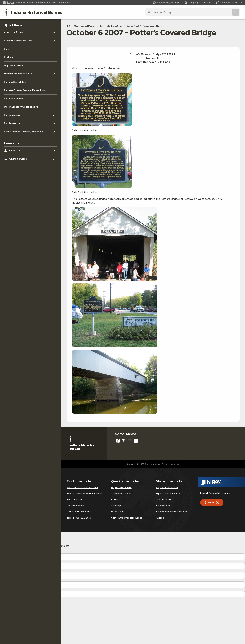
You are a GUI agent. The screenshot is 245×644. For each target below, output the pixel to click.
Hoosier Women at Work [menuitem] (18, 73)
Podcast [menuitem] (9, 57)
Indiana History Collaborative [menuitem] (21, 106)
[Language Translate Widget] (198, 3)
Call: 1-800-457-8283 (79, 511)
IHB (68, 26)
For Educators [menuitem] (14, 114)
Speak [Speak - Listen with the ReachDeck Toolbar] (211, 502)
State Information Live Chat (82, 487)
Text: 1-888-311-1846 (79, 517)
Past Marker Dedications (111, 26)
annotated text (93, 68)
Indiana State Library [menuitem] (16, 82)
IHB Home (15, 25)
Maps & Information (167, 487)
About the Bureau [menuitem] (14, 31)
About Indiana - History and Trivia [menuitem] (24, 130)
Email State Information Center (84, 493)
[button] (166, 3)
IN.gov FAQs (118, 511)
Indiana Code (163, 505)
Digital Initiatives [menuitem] (14, 65)
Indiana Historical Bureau (34, 12)
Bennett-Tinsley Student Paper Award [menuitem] (26, 90)
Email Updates (164, 499)
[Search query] (213, 12)
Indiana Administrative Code (172, 511)
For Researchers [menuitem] (14, 122)
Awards (160, 517)
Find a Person (74, 499)
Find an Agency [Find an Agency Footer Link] (75, 505)
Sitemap (116, 505)
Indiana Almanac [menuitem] (14, 98)
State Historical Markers (85, 26)
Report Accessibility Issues (215, 493)
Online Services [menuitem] (19, 158)
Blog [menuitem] (7, 49)
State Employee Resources (127, 517)
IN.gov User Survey (122, 487)
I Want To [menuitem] (19, 149)
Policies (116, 499)
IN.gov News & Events (168, 493)
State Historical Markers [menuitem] (18, 40)
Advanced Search (121, 493)
